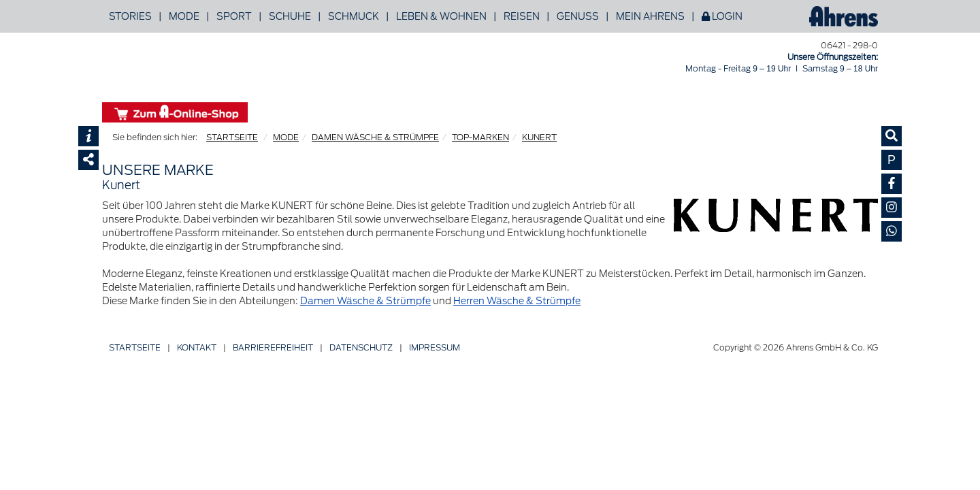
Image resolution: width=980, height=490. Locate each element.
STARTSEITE (232, 137)
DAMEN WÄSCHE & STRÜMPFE (375, 137)
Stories (130, 16)
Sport (234, 16)
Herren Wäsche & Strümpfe (517, 301)
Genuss (578, 16)
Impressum (435, 347)
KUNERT (539, 137)
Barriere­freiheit (273, 347)
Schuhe (290, 16)
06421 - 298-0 (849, 45)
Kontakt (197, 347)
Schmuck (354, 16)
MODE (286, 137)
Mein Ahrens (650, 16)
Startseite (135, 347)
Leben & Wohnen (441, 16)
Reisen (522, 16)
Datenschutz (361, 347)
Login (722, 16)
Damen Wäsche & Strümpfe (365, 301)
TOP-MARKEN (480, 137)
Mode (184, 16)
